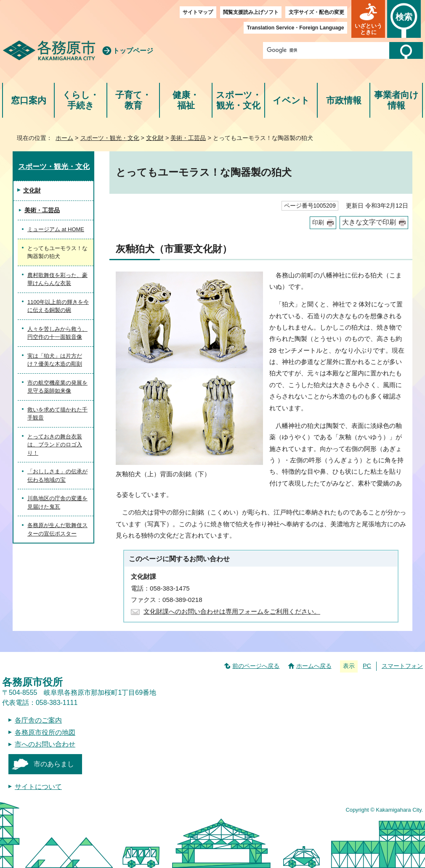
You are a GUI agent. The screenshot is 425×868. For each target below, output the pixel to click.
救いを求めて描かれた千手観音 (57, 414)
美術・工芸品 (188, 138)
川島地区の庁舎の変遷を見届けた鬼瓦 (57, 503)
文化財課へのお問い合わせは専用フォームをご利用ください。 (232, 611)
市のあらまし (54, 764)
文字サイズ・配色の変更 (316, 12)
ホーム (64, 138)
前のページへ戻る (256, 666)
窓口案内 (29, 100)
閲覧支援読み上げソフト (251, 12)
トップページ (133, 51)
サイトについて (38, 787)
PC (367, 666)
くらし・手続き (81, 100)
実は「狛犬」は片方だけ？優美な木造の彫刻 (55, 360)
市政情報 (344, 100)
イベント (291, 100)
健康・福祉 (186, 100)
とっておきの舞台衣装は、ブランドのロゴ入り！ (55, 445)
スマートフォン (402, 666)
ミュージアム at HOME (56, 229)
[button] (368, 19)
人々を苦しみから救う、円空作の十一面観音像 (57, 333)
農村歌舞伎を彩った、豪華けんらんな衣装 (57, 279)
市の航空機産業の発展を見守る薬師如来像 (57, 387)
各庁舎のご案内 (38, 720)
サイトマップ (198, 12)
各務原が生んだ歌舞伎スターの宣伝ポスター (57, 529)
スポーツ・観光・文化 (239, 100)
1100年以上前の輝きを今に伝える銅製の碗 (58, 306)
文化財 (155, 138)
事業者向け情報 (396, 100)
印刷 (318, 223)
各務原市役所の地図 (45, 732)
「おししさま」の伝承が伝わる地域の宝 (57, 476)
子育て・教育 (133, 100)
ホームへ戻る (314, 666)
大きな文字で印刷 (369, 222)
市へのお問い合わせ (45, 744)
